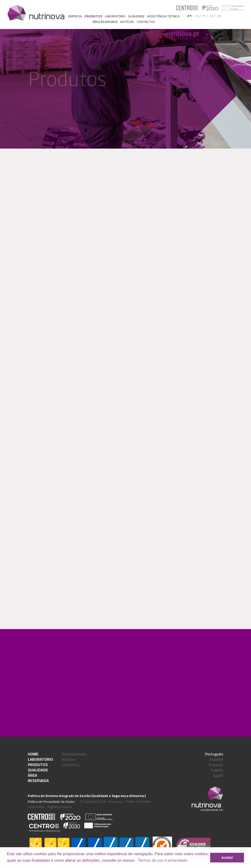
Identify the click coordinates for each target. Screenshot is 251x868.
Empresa (75, 16)
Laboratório (115, 16)
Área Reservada (38, 778)
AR (219, 16)
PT (190, 16)
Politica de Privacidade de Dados (51, 802)
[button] (136, 861)
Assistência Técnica (163, 16)
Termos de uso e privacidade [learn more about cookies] (163, 860)
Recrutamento (74, 754)
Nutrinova (116, 802)
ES (197, 16)
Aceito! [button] (227, 858)
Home (33, 754)
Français (216, 765)
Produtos (93, 16)
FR (204, 16)
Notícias (127, 22)
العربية (218, 775)
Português (214, 754)
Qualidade (136, 16)
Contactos (146, 22)
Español (217, 759)
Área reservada (105, 22)
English (217, 770)
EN (212, 16)
